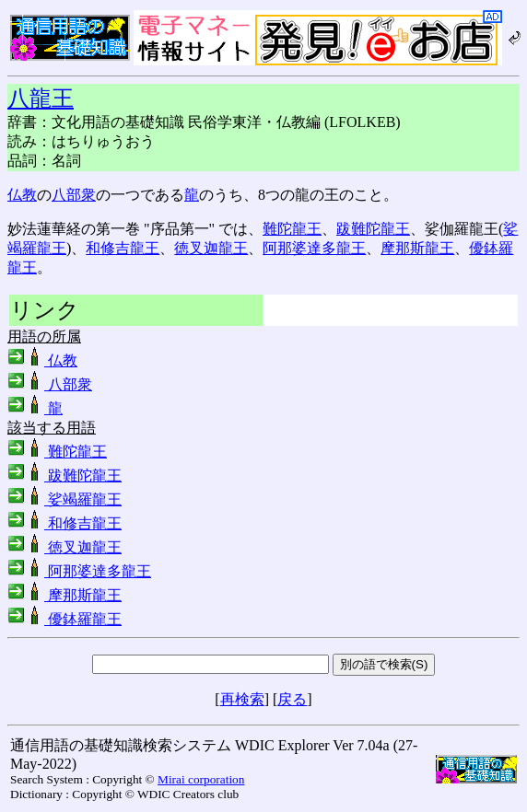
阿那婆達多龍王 (314, 248)
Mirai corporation (201, 779)
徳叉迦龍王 (211, 248)
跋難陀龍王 (373, 229)
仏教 (22, 195)
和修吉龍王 (123, 248)
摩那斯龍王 (417, 248)
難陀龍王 (292, 229)
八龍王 (41, 99)
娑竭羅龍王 (64, 499)
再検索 (242, 699)
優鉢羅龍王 (64, 619)
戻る (292, 699)
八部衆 (74, 195)
